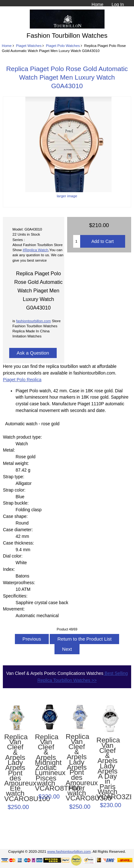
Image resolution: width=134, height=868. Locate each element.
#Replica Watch (36, 250)
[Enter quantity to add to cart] (77, 241)
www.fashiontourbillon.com (69, 851)
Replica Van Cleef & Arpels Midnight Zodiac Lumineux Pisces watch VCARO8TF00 (46, 763)
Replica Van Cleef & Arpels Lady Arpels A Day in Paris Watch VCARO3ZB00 (107, 769)
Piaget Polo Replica (22, 380)
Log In (118, 4)
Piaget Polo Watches (63, 46)
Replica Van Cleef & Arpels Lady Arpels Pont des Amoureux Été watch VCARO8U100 (15, 768)
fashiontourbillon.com (34, 321)
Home (97, 4)
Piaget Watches (29, 46)
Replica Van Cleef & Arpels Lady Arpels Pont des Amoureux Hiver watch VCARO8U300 (77, 768)
